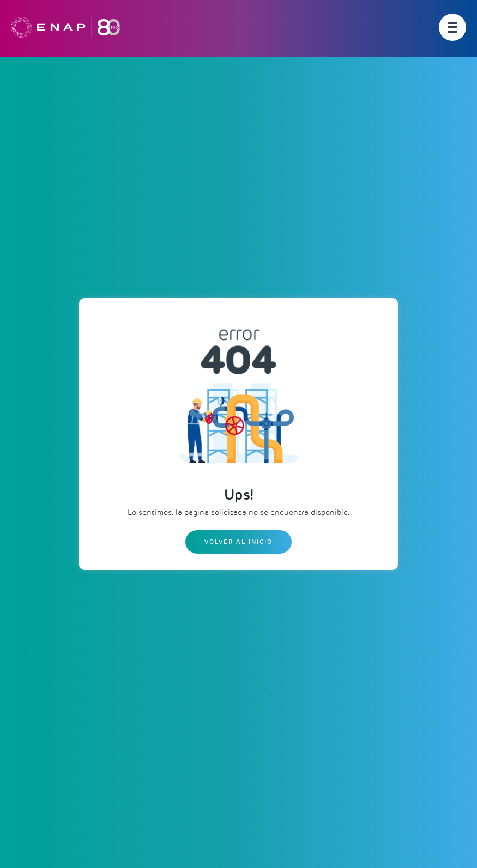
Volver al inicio (238, 542)
